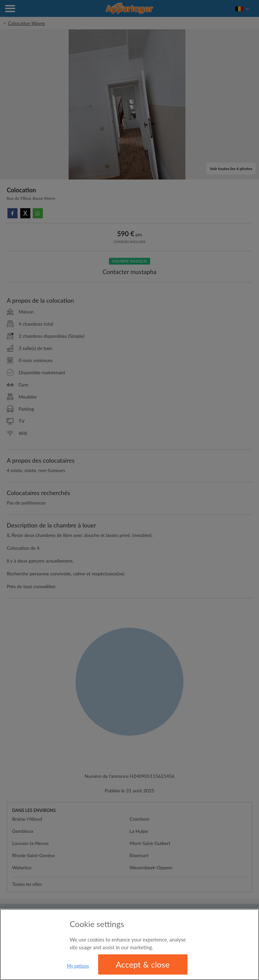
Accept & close (143, 964)
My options (78, 966)
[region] (129, 944)
